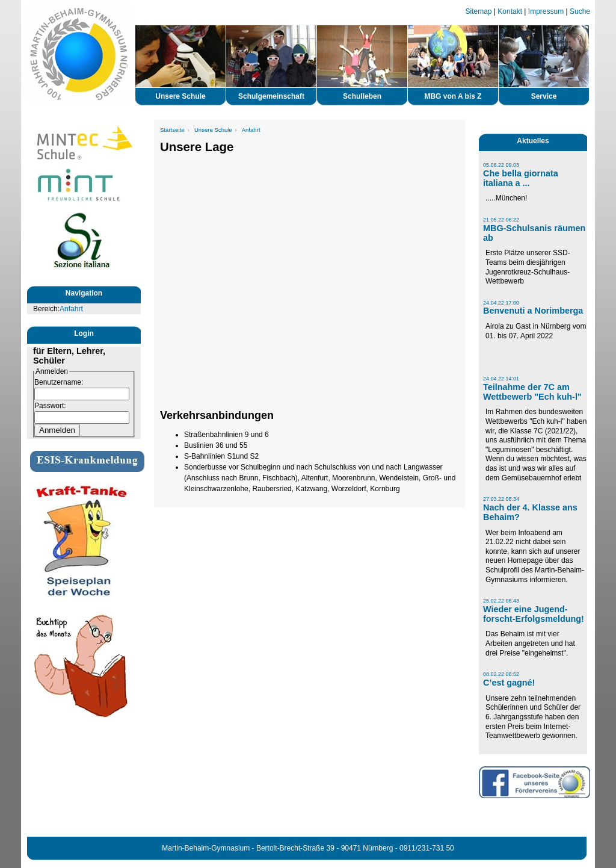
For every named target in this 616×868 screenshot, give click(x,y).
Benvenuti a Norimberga (533, 311)
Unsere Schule (213, 130)
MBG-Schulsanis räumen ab (534, 233)
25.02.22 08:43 (501, 601)
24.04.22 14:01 (501, 379)
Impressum (546, 11)
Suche (580, 11)
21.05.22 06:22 (501, 220)
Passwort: (50, 406)
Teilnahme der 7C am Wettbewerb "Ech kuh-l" (532, 392)
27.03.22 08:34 (501, 499)
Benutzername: (59, 382)
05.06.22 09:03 (501, 165)
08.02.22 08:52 (501, 674)
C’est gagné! (509, 683)
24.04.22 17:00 (501, 303)
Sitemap (479, 11)
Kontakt (510, 11)
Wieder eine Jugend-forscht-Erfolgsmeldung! (534, 614)
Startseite (172, 130)
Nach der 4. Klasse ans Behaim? (530, 512)
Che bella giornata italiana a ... (521, 178)
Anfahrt (71, 309)
